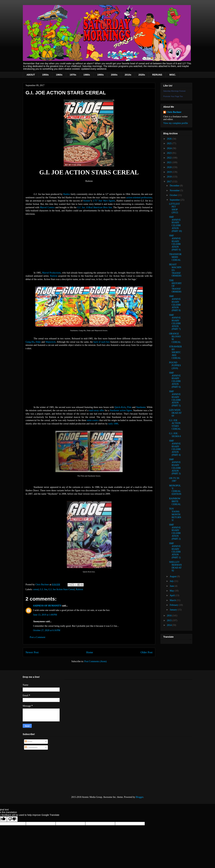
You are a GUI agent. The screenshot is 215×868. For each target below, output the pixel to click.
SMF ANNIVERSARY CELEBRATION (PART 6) (175, 380)
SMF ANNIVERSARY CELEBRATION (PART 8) (175, 303)
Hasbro (67, 194)
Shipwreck (51, 342)
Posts (28, 741)
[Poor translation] (12, 819)
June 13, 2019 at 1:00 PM (45, 615)
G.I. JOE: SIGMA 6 (175, 435)
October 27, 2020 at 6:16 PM (47, 630)
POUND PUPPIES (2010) (175, 365)
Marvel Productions (51, 273)
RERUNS (157, 75)
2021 (170, 162)
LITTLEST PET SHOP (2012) (175, 208)
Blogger (139, 797)
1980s (87, 75)
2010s (128, 75)
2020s (142, 75)
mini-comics (93, 420)
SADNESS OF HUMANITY (47, 606)
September (175, 200)
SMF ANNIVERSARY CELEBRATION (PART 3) (175, 466)
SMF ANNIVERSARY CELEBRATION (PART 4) (175, 448)
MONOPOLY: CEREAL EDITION (175, 490)
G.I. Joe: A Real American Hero (95, 207)
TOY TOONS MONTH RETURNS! (175, 514)
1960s (59, 75)
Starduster (141, 407)
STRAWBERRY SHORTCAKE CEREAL (175, 352)
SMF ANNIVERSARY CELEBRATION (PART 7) (175, 322)
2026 (170, 139)
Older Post (147, 652)
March (173, 600)
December (175, 186)
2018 (170, 177)
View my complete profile (176, 123)
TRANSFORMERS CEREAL (175, 257)
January (174, 610)
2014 (170, 625)
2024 (170, 148)
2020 (170, 167)
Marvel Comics (47, 207)
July (172, 581)
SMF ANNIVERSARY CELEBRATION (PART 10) (175, 224)
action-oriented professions (139, 198)
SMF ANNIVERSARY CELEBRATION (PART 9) (175, 243)
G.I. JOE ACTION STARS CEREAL (175, 425)
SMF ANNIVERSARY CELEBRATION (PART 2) (175, 532)
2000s (114, 75)
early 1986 (113, 424)
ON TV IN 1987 (174, 480)
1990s (101, 75)
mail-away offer (97, 410)
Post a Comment (38, 637)
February (174, 605)
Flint (129, 407)
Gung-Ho (30, 342)
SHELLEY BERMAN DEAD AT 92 (175, 566)
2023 (170, 153)
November (175, 190)
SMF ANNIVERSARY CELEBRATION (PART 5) (175, 398)
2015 (170, 620)
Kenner (87, 201)
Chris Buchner (174, 112)
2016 (170, 616)
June (172, 586)
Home (90, 652)
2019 (170, 172)
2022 (170, 158)
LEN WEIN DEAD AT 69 (175, 413)
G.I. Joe (44, 589)
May (172, 591)
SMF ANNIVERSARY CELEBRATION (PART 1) (175, 550)
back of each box (102, 342)
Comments (31, 747)
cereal (36, 589)
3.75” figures (104, 201)
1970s (73, 75)
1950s (45, 75)
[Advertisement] (39, 773)
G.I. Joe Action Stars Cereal (61, 589)
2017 (170, 182)
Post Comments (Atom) (95, 661)
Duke (38, 342)
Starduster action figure (121, 410)
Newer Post (32, 652)
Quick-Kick (120, 407)
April (172, 595)
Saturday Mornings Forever (174, 91)
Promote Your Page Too (173, 96)
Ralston (54, 276)
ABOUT (31, 75)
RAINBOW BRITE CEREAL (175, 501)
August (173, 576)
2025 (170, 143)
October (174, 195)
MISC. (173, 75)
